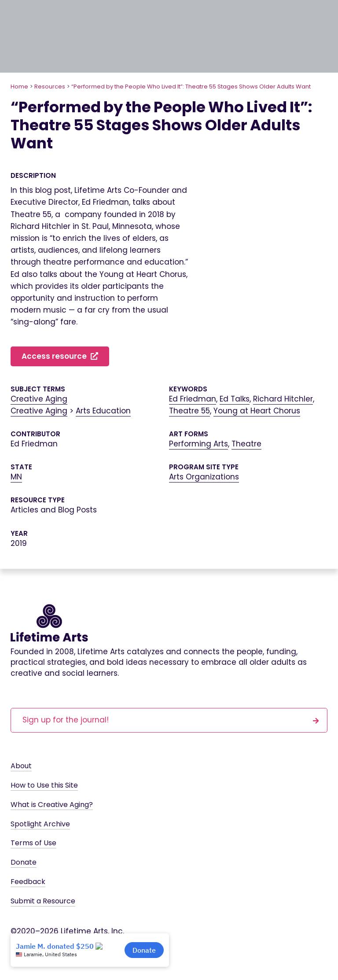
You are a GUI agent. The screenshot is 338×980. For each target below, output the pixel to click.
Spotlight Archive (40, 824)
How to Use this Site (44, 785)
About (21, 766)
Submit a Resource (43, 901)
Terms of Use (33, 843)
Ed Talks (235, 399)
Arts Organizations (204, 477)
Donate (24, 862)
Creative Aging (39, 399)
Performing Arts (198, 444)
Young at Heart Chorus (257, 411)
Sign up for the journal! (171, 720)
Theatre (246, 444)
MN (16, 477)
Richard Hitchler (283, 399)
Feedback (28, 882)
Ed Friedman (193, 399)
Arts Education (103, 411)
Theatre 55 (189, 411)
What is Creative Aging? (52, 805)
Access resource (60, 356)
